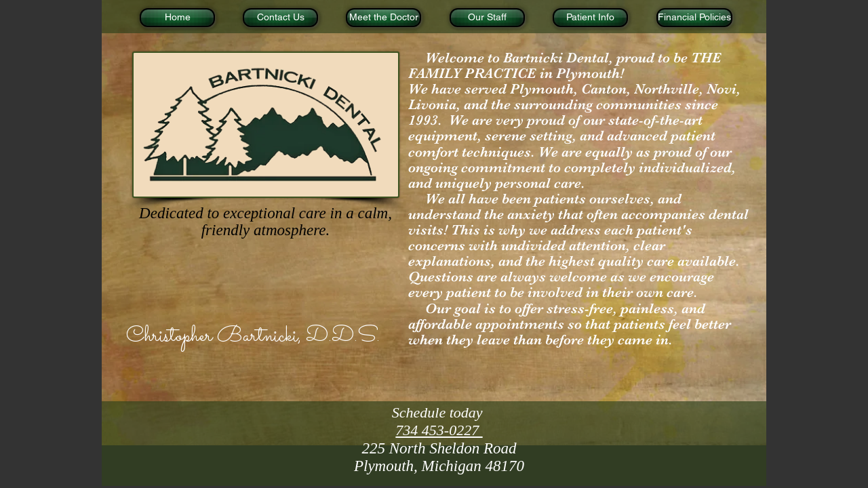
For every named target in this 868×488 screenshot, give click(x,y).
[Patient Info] (590, 18)
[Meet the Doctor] (383, 18)
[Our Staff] (487, 18)
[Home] (177, 18)
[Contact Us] (280, 18)
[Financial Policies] (694, 18)
